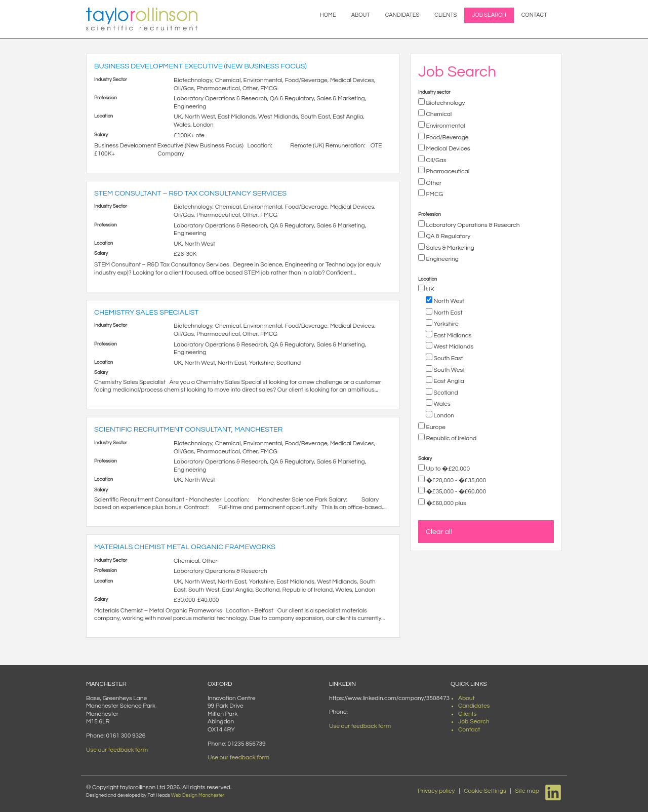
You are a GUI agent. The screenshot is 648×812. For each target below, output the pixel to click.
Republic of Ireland (451, 438)
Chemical (438, 114)
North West (448, 301)
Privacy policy (436, 791)
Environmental (445, 126)
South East (448, 358)
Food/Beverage (447, 138)
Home (328, 15)
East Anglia (448, 381)
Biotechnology (445, 103)
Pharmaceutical (447, 171)
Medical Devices (448, 149)
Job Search (489, 15)
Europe (435, 427)
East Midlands (452, 336)
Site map (527, 791)
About (361, 15)
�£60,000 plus (445, 503)
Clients (445, 15)
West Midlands (453, 347)
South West (449, 370)
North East (447, 313)
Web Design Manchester (198, 795)
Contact (534, 15)
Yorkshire (445, 324)
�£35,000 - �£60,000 (455, 492)
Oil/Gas (436, 160)
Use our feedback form (117, 750)
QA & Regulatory (448, 236)
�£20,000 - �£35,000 (455, 480)
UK (430, 289)
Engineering (442, 259)
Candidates (402, 15)
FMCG (434, 194)
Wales (441, 404)
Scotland (445, 393)
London (443, 416)
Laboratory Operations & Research (472, 225)
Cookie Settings (485, 791)
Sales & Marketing (450, 248)
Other (433, 183)
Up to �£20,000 (447, 469)
